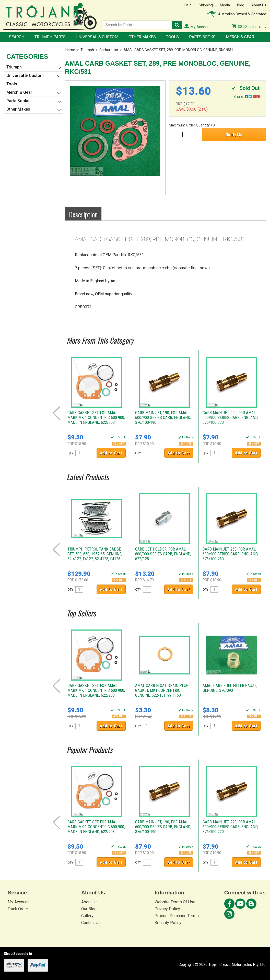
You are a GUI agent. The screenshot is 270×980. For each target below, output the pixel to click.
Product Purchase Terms (177, 916)
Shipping (206, 5)
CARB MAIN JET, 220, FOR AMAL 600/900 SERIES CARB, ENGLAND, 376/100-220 (230, 418)
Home (70, 50)
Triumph (87, 50)
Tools (172, 37)
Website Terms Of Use (175, 902)
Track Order (18, 909)
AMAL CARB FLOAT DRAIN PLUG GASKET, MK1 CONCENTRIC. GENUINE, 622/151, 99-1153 (162, 690)
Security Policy (168, 923)
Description (83, 214)
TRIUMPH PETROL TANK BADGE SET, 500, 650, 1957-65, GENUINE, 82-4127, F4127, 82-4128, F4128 (95, 554)
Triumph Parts (50, 37)
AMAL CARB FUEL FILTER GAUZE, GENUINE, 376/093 (230, 688)
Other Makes (142, 37)
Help (188, 5)
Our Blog (89, 909)
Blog (241, 5)
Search (17, 37)
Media (225, 5)
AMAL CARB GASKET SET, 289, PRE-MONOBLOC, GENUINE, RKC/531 (178, 50)
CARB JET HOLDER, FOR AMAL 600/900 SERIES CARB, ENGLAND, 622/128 (163, 554)
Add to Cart (111, 453)
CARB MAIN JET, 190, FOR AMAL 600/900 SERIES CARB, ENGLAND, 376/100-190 (163, 418)
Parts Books (202, 37)
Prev (56, 413)
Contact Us (91, 923)
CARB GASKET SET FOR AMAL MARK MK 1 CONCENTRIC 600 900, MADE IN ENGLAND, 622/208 (96, 418)
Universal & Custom (97, 37)
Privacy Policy (167, 909)
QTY (70, 453)
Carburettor (109, 50)
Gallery (87, 916)
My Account (18, 902)
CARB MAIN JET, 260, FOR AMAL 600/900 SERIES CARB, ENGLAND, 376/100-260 (230, 554)
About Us (259, 5)
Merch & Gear (240, 37)
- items (249, 27)
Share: (246, 97)
